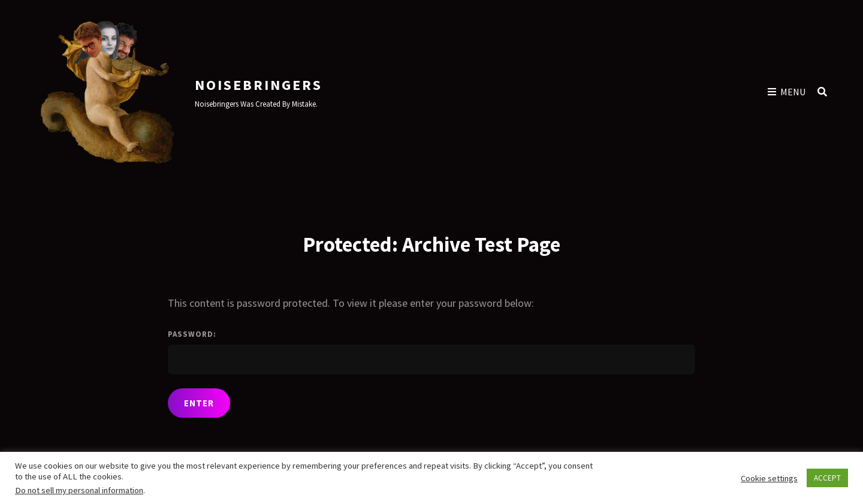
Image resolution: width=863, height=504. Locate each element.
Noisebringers (259, 85)
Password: (431, 352)
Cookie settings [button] (769, 478)
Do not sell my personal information (79, 490)
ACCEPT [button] (827, 478)
